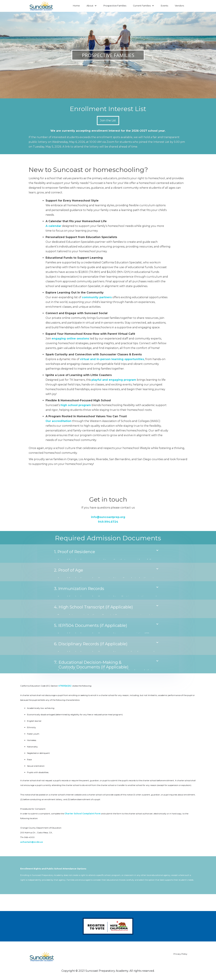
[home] (41, 6)
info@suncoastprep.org (108, 517)
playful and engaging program (114, 380)
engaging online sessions (70, 339)
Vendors (179, 6)
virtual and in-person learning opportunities (112, 359)
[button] (92, 6)
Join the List (108, 120)
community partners (97, 297)
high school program (76, 405)
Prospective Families (115, 6)
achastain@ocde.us (32, 842)
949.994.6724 (108, 522)
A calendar (53, 226)
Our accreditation (58, 421)
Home (76, 6)
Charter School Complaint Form (83, 814)
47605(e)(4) (65, 686)
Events (164, 6)
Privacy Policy (180, 954)
